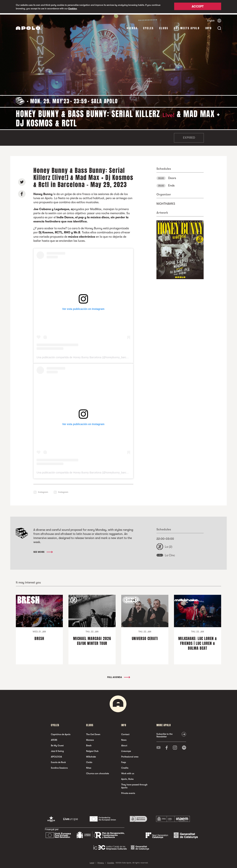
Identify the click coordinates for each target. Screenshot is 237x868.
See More (43, 551)
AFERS (54, 739)
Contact (125, 733)
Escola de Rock (58, 761)
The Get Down (93, 733)
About (124, 744)
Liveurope (126, 750)
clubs (164, 27)
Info (209, 27)
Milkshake (91, 755)
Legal (92, 861)
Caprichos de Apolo (61, 733)
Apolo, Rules (127, 778)
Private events (128, 792)
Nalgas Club (92, 750)
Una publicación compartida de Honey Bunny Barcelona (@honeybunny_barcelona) (85, 356)
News (124, 739)
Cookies (73, 9)
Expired (189, 137)
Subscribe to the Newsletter (164, 734)
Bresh (89, 744)
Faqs (124, 761)
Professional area (130, 755)
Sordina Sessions (59, 767)
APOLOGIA (56, 755)
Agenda (132, 27)
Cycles (148, 27)
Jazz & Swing (57, 750)
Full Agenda (118, 676)
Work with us (128, 772)
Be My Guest (57, 744)
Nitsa (89, 767)
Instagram (43, 491)
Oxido (89, 761)
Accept (198, 7)
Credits (125, 767)
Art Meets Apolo (187, 27)
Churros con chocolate (98, 772)
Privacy (101, 861)
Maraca (90, 739)
